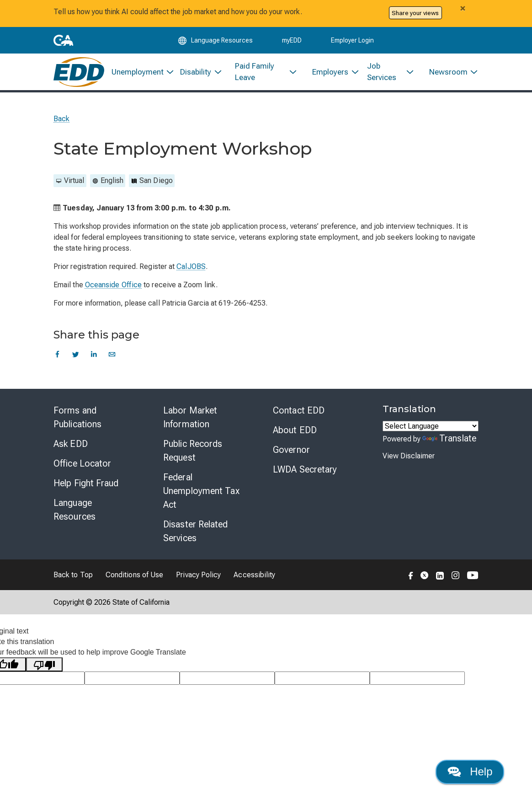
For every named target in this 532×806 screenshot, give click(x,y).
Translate (449, 444)
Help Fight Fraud (86, 489)
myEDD (292, 42)
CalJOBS (191, 272)
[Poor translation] (44, 670)
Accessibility (254, 580)
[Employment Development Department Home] (79, 76)
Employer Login (352, 42)
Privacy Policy (198, 580)
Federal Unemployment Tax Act (201, 496)
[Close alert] (463, 8)
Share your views (415, 13)
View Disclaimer (409, 461)
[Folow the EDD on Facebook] (411, 580)
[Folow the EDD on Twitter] (425, 580)
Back (61, 124)
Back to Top (73, 580)
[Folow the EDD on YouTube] (473, 580)
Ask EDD (71, 449)
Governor (291, 455)
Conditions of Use (134, 580)
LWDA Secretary (305, 475)
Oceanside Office (113, 290)
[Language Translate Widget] (431, 432)
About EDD (295, 435)
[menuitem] (139, 76)
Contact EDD (299, 416)
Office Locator (82, 469)
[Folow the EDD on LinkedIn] (440, 580)
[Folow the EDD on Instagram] (456, 580)
